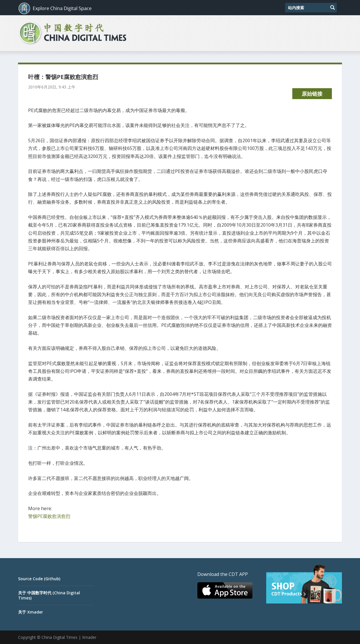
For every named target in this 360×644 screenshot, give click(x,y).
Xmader (89, 637)
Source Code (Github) (39, 579)
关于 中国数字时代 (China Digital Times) (49, 595)
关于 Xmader (31, 612)
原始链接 (312, 94)
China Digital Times (60, 637)
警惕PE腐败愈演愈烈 (49, 516)
